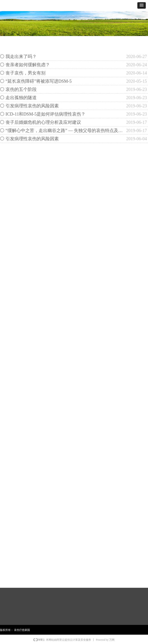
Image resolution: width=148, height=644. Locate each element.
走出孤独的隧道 (21, 98)
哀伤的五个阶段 (21, 89)
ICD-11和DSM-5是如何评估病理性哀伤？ (45, 114)
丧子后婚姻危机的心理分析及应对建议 (43, 122)
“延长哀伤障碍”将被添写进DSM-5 (39, 81)
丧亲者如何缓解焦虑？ (28, 65)
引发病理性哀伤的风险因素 (32, 106)
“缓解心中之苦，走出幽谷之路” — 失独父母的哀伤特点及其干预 (65, 130)
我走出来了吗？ (21, 56)
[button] (142, 5)
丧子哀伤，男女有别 (26, 73)
